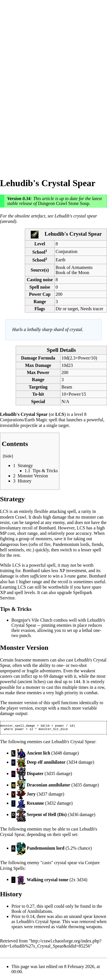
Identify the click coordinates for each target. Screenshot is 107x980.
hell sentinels (12, 550)
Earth (61, 260)
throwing (76, 928)
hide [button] (8, 456)
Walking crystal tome (48, 881)
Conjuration (66, 251)
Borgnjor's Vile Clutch (32, 620)
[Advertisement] (23, 85)
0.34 (27, 199)
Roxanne (35, 804)
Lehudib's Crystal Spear (38, 923)
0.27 (30, 907)
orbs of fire (40, 544)
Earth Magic (36, 420)
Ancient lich (39, 754)
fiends (97, 544)
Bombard (47, 528)
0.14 (30, 918)
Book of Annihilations (32, 912)
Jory (31, 795)
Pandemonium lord (46, 849)
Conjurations (12, 420)
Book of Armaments (74, 267)
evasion (28, 630)
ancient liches (32, 682)
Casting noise (40, 280)
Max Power (38, 372)
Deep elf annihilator (46, 763)
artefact (38, 216)
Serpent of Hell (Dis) (47, 816)
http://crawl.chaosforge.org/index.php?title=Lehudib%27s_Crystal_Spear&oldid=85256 (51, 945)
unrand (75, 918)
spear (88, 918)
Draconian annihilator (49, 786)
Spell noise (40, 287)
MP (3, 533)
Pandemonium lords (71, 544)
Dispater (35, 775)
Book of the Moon (72, 273)
